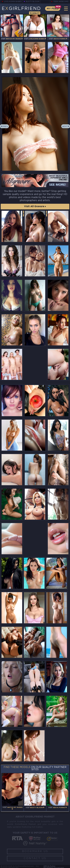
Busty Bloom (33, 2)
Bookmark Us (35, 851)
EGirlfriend (21, 10)
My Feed (53, 9)
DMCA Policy (49, 866)
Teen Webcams (61, 2)
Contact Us (35, 858)
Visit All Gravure (35, 206)
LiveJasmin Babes (13, 2)
